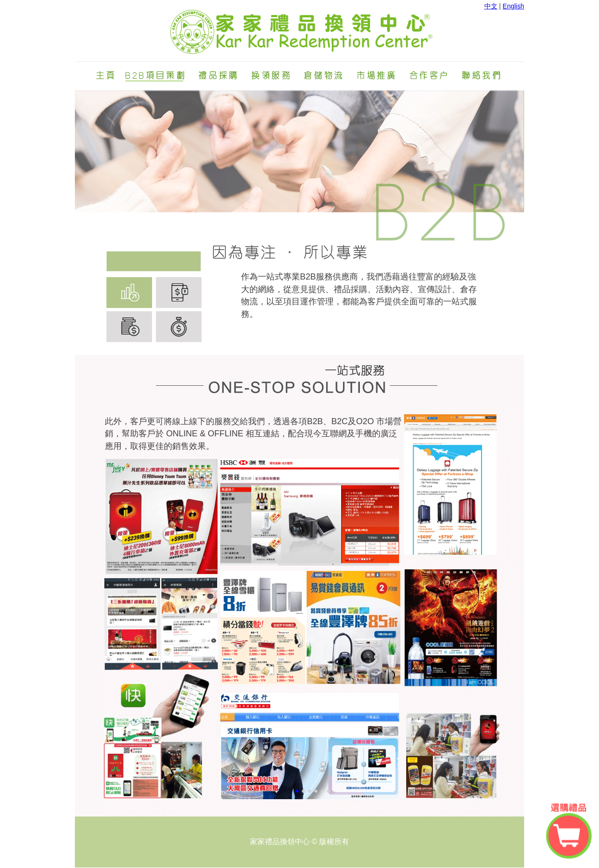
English (513, 6)
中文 (491, 6)
